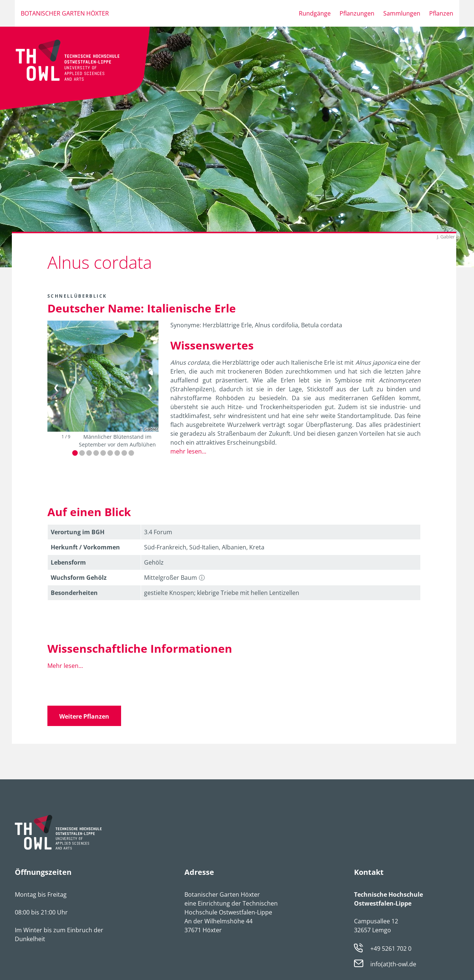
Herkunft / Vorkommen (85, 547)
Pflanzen (441, 13)
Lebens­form (68, 562)
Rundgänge (315, 13)
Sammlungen (402, 13)
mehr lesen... (188, 451)
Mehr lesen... (65, 666)
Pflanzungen (357, 13)
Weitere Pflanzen (84, 716)
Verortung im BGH (78, 532)
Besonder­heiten (74, 593)
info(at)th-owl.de (393, 964)
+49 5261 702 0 (391, 949)
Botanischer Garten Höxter (65, 13)
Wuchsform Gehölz (79, 578)
